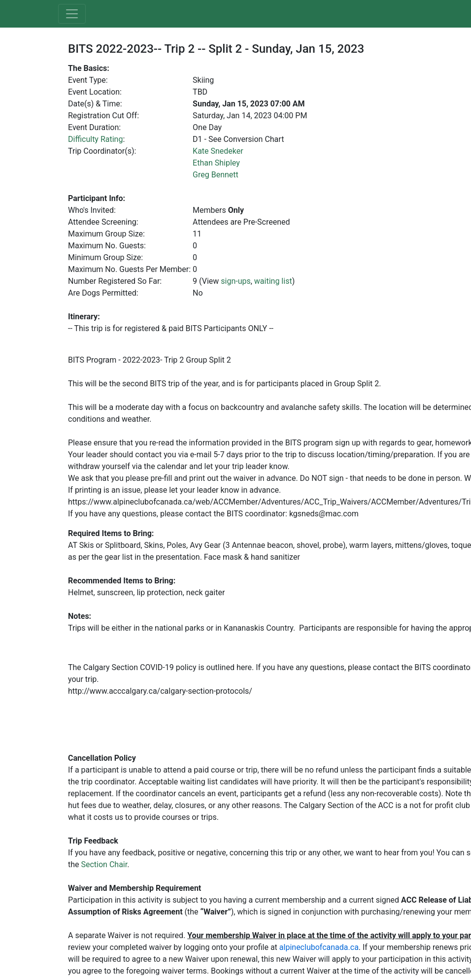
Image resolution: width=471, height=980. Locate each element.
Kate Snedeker (218, 151)
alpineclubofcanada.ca (319, 947)
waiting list (273, 281)
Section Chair (104, 864)
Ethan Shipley (216, 163)
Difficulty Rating (95, 139)
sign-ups (235, 281)
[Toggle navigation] (72, 14)
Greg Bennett (216, 175)
